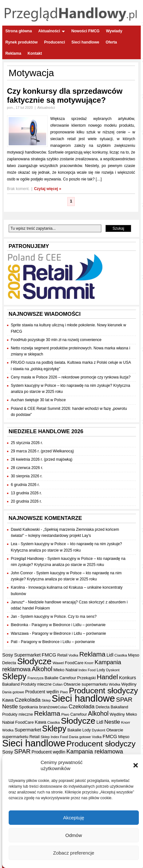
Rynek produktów (22, 42)
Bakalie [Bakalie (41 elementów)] (51, 678)
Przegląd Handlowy (27, 559)
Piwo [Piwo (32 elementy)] (64, 692)
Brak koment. (18, 189)
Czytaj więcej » (48, 189)
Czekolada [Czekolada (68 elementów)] (28, 700)
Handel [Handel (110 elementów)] (107, 677)
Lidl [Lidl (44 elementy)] (110, 655)
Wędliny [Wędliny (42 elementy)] (129, 684)
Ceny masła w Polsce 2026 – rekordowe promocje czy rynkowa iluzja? (71, 377)
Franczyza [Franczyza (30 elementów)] (36, 678)
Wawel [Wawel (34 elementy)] (58, 663)
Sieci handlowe (85, 42)
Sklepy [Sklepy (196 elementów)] (14, 676)
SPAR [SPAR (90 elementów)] (124, 700)
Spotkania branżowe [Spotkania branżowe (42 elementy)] (38, 707)
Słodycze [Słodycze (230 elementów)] (34, 661)
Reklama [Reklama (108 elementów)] (92, 654)
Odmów (74, 836)
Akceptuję (74, 818)
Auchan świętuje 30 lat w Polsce (38, 400)
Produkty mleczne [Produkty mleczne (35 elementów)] (36, 684)
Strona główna (19, 31)
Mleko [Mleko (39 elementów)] (59, 670)
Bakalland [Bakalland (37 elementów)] (11, 684)
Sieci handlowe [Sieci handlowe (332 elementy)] (83, 698)
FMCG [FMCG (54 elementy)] (49, 655)
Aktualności (51, 31)
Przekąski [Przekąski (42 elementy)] (87, 678)
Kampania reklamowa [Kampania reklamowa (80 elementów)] (95, 751)
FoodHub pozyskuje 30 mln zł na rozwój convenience (56, 340)
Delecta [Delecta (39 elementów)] (9, 663)
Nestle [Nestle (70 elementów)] (10, 706)
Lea (14, 544)
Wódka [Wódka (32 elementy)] (115, 684)
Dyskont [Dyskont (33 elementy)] (113, 670)
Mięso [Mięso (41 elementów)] (134, 655)
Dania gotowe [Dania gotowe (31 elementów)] (13, 692)
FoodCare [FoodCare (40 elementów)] (74, 663)
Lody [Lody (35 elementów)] (101, 670)
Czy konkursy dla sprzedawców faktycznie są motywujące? (65, 96)
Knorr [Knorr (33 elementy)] (89, 663)
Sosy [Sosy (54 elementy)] (8, 655)
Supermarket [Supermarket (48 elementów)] (27, 655)
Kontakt (35, 53)
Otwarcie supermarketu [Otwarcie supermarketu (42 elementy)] (86, 684)
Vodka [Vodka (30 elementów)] (73, 655)
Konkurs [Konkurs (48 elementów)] (127, 678)
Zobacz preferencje (73, 853)
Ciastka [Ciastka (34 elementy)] (121, 655)
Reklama (13, 53)
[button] (136, 766)
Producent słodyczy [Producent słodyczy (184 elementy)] (103, 691)
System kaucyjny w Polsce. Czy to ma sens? (59, 617)
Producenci (54, 42)
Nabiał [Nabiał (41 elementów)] (71, 670)
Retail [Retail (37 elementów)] (62, 655)
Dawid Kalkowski (25, 530)
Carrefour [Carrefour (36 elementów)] (68, 678)
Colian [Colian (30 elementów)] (58, 684)
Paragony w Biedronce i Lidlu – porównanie (68, 625)
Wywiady (114, 31)
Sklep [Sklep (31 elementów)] (46, 700)
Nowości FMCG (85, 31)
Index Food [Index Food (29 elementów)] (87, 670)
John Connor (22, 573)
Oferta (111, 42)
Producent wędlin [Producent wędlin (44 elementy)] (42, 692)
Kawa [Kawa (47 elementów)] (8, 700)
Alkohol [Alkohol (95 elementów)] (42, 669)
